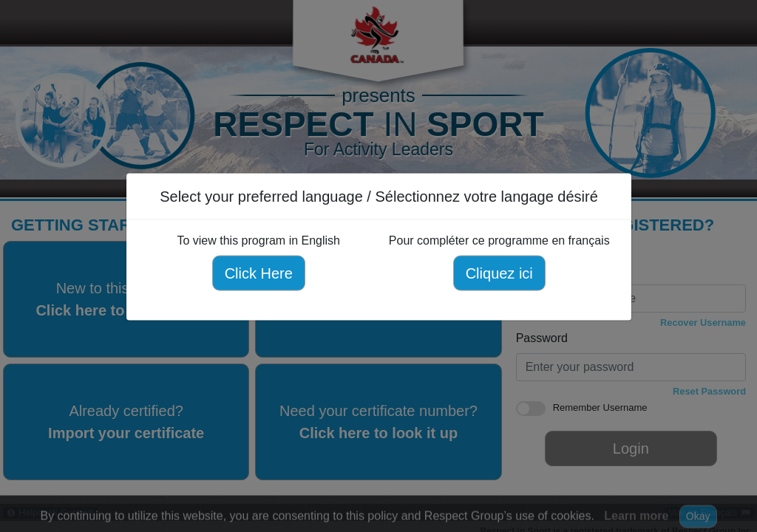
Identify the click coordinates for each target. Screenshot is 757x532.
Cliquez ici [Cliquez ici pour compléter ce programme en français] (499, 273)
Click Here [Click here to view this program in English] (258, 273)
